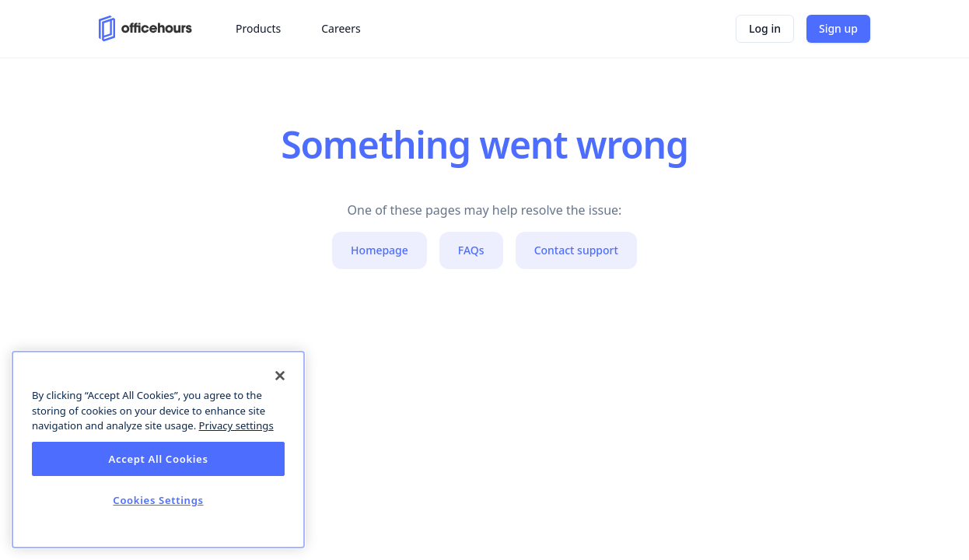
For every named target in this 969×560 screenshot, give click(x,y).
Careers (341, 28)
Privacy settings (236, 425)
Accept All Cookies (158, 459)
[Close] (280, 376)
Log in (765, 28)
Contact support (576, 250)
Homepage (380, 250)
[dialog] (158, 450)
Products (258, 28)
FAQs (471, 250)
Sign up (838, 28)
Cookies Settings (158, 500)
